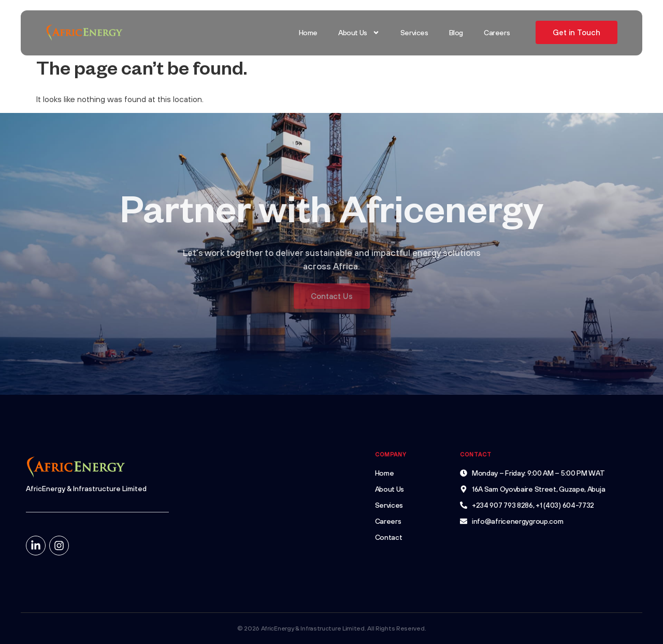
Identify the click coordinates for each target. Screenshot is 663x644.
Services (414, 33)
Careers (497, 33)
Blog (456, 33)
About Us (359, 33)
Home (308, 33)
